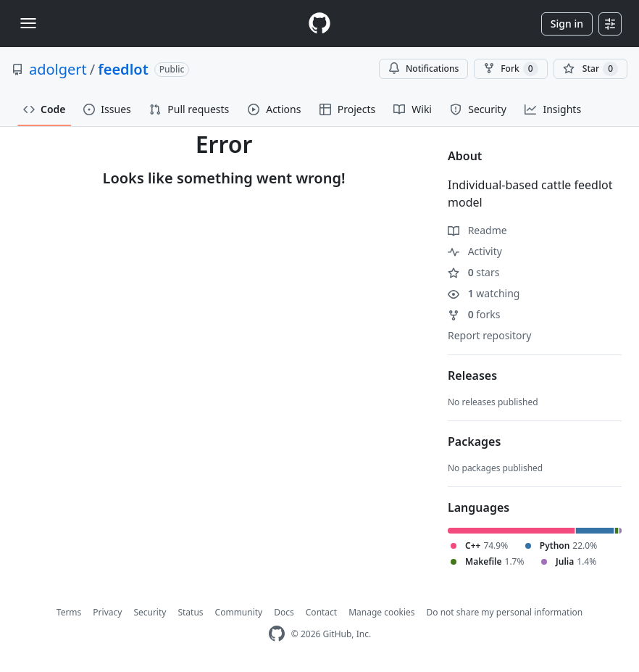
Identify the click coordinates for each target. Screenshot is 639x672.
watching (484, 293)
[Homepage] (319, 24)
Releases (472, 376)
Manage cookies (381, 612)
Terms (69, 612)
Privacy (107, 612)
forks (474, 314)
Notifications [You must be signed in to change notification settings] (423, 69)
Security (150, 612)
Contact (321, 612)
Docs (284, 612)
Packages (474, 441)
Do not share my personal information (505, 612)
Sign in (567, 24)
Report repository (489, 335)
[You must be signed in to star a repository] (590, 69)
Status (190, 612)
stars (473, 272)
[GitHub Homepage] (277, 634)
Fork (510, 69)
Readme (477, 230)
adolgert (58, 69)
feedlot (123, 69)
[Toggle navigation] (28, 23)
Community (239, 612)
